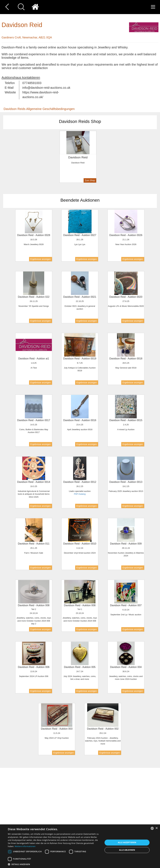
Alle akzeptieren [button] (127, 842)
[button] (54, 864)
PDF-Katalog (80, 494)
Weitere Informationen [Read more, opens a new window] (25, 846)
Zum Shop (90, 180)
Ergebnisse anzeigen (41, 259)
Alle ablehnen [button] (127, 850)
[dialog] (80, 846)
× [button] (156, 828)
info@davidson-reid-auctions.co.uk (46, 88)
